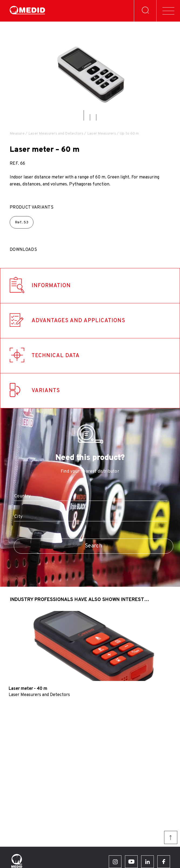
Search (94, 546)
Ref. (22, 222)
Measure (17, 134)
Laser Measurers (102, 134)
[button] (84, 115)
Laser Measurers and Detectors (56, 134)
